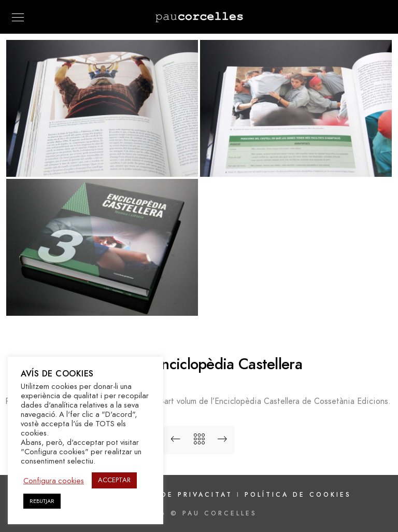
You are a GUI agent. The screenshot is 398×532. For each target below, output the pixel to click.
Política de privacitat (175, 495)
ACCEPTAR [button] (114, 480)
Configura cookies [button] (54, 481)
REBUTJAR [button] (42, 501)
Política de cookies (298, 495)
